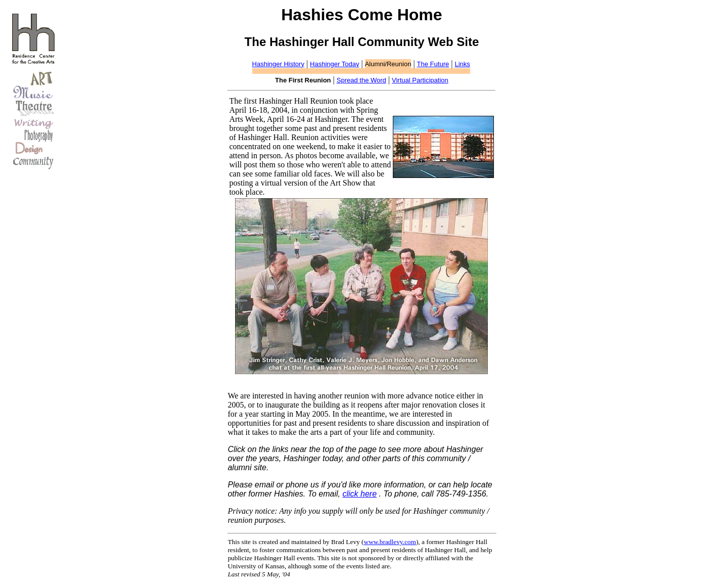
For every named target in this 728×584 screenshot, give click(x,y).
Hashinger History (278, 64)
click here (359, 494)
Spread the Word (361, 80)
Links (462, 64)
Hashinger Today (334, 64)
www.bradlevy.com (390, 542)
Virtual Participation (420, 80)
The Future (433, 64)
